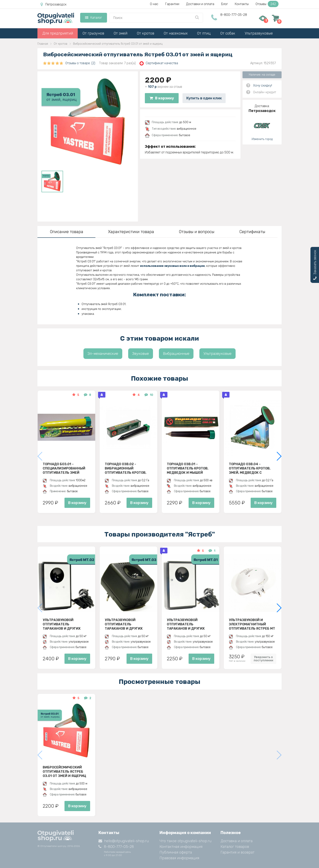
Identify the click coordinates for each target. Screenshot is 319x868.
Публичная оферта (176, 852)
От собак (228, 33)
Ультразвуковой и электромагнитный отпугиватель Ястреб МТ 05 (252, 624)
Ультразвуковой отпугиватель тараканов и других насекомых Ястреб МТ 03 (128, 624)
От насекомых (176, 33)
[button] (279, 456)
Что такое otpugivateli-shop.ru (185, 841)
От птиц (204, 33)
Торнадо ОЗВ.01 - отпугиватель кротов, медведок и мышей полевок (188, 468)
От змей (121, 33)
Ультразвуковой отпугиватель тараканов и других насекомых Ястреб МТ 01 (190, 624)
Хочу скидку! (263, 85)
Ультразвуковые (259, 33)
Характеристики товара (131, 232)
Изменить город (262, 139)
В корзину (162, 98)
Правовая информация (179, 858)
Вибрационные (176, 354)
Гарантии (172, 4)
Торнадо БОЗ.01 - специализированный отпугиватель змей (64, 468)
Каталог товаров (235, 847)
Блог (225, 4)
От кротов (146, 33)
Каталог (93, 18)
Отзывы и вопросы (197, 232)
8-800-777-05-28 (234, 15)
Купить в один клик (204, 98)
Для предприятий (58, 33)
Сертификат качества (159, 63)
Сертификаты (252, 232)
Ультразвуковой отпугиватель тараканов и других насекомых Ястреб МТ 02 (66, 624)
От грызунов (93, 33)
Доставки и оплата (200, 4)
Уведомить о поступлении (263, 659)
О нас (154, 4)
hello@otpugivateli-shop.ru (124, 841)
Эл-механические (103, 354)
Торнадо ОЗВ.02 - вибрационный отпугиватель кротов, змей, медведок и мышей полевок (128, 468)
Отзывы (267, 4)
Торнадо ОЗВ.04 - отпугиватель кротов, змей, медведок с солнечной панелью (250, 468)
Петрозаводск (54, 4)
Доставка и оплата (237, 841)
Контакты (242, 4)
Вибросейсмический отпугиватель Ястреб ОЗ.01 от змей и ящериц (64, 771)
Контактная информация (181, 847)
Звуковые (141, 354)
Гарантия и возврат (238, 852)
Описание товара (67, 232)
